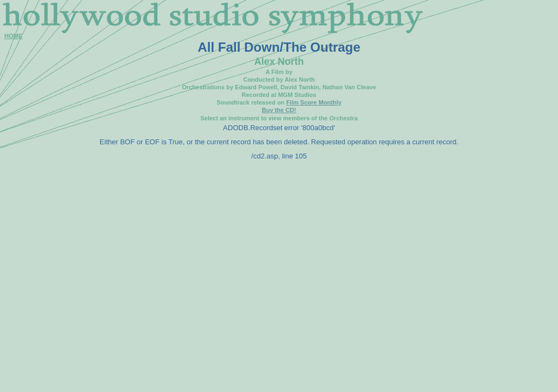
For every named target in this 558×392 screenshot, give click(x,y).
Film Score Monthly (314, 102)
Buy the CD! (279, 110)
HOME (13, 36)
